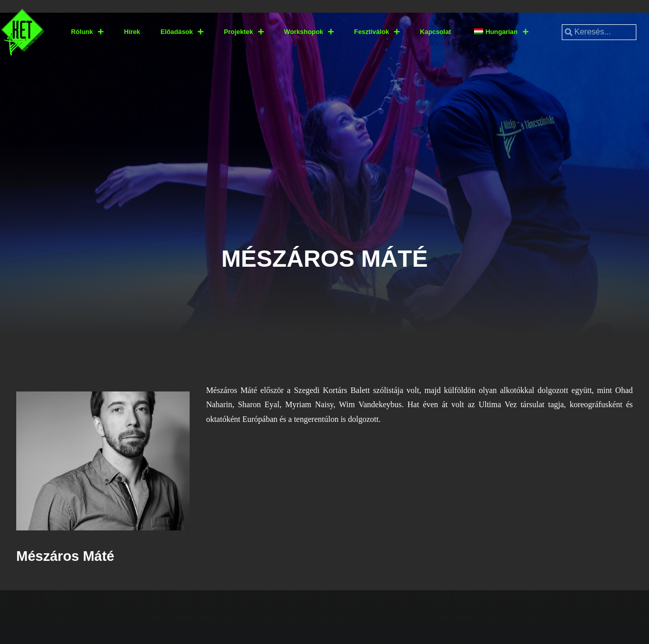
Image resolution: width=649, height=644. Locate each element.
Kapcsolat (435, 32)
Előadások (182, 32)
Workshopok (309, 32)
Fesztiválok (377, 32)
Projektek (244, 32)
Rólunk (87, 32)
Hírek (132, 32)
